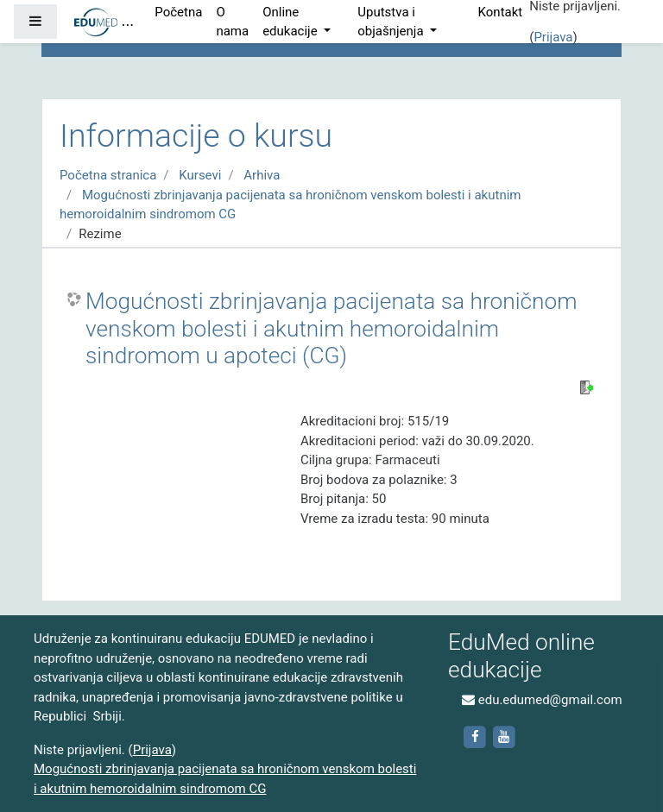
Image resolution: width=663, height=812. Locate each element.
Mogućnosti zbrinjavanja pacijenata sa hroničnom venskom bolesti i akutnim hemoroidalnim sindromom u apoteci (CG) (331, 328)
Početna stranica (108, 175)
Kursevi (200, 175)
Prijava (553, 37)
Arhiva (262, 175)
